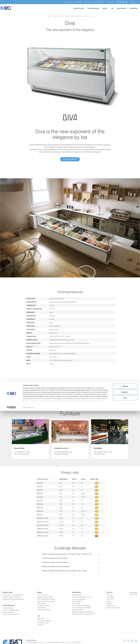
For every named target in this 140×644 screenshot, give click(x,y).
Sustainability (78, 2)
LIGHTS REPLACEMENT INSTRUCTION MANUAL (71, 562)
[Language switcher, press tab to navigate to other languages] (133, 2)
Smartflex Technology (43, 610)
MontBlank (98, 448)
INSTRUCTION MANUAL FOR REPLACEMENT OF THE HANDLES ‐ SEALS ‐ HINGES (71, 571)
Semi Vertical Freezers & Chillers (46, 599)
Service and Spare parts (113, 608)
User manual (70, 394)
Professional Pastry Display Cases (12, 597)
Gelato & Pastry (79, 8)
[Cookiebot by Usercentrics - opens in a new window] (11, 641)
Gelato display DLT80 (78, 610)
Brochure (86, 394)
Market (105, 8)
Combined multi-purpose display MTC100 (83, 614)
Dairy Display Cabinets (9, 612)
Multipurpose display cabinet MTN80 (82, 612)
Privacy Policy (133, 592)
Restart (109, 601)
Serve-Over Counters (43, 595)
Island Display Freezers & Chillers (46, 601)
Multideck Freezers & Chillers (45, 597)
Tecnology (88, 2)
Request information (70, 159)
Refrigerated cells (77, 595)
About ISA (69, 2)
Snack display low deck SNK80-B (81, 606)
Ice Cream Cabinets (8, 608)
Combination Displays (43, 606)
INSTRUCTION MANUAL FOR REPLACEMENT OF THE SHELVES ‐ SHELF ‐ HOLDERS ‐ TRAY (71, 554)
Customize (125, 625)
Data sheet (54, 394)
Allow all (125, 619)
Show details (27, 641)
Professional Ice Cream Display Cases (76, 16)
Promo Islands (41, 603)
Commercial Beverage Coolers (11, 614)
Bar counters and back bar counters (82, 597)
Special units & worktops (79, 599)
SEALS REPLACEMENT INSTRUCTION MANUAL (71, 558)
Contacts (109, 603)
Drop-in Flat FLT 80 (77, 601)
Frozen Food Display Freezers (11, 610)
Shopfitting (133, 8)
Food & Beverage (93, 8)
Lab (112, 8)
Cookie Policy (134, 594)
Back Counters (41, 608)
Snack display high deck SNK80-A (81, 608)
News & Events (99, 2)
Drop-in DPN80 (76, 603)
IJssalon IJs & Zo (61, 448)
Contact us (109, 2)
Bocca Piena (19, 448)
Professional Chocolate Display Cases (13, 599)
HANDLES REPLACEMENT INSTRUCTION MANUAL (71, 567)
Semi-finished (122, 8)
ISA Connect (110, 599)
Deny (125, 631)
